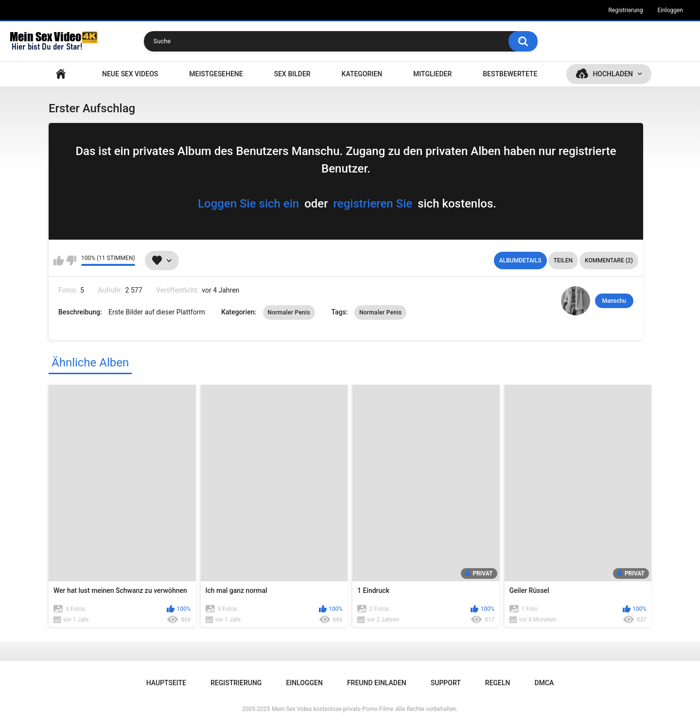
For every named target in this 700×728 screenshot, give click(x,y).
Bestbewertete (510, 74)
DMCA (544, 683)
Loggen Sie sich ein (248, 204)
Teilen (563, 260)
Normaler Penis (289, 312)
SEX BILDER (292, 74)
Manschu (614, 301)
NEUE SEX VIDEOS (130, 74)
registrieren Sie (373, 204)
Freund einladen (377, 683)
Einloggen (670, 10)
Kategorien (362, 74)
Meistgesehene (216, 74)
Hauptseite (61, 74)
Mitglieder (432, 74)
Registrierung (625, 10)
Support (446, 683)
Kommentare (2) (609, 260)
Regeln (498, 683)
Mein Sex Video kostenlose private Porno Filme (332, 709)
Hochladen (613, 74)
